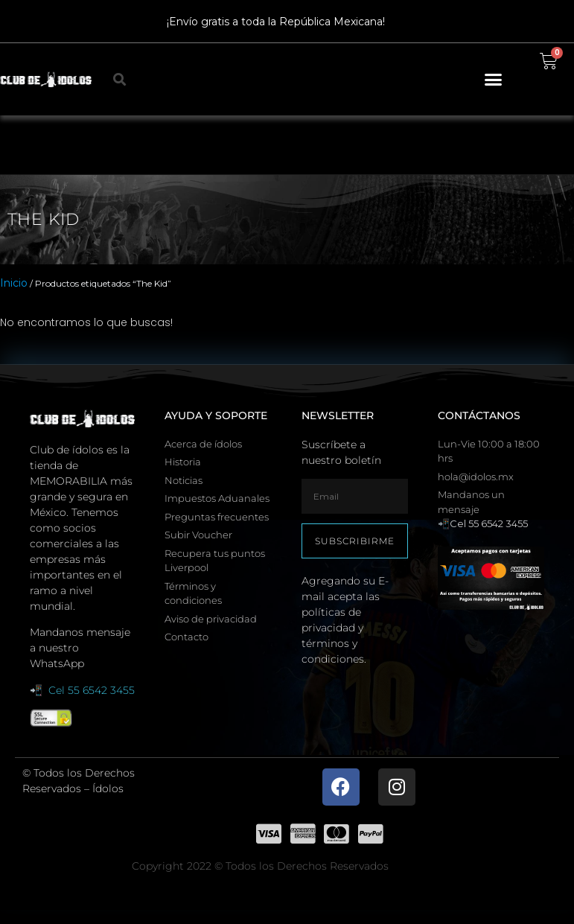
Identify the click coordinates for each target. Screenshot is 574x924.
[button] (494, 80)
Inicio (14, 283)
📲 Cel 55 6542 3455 (82, 690)
